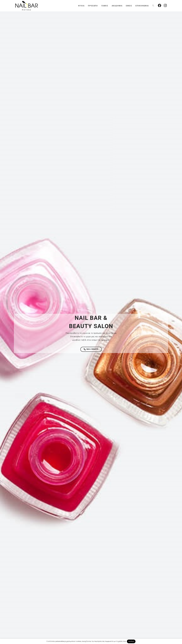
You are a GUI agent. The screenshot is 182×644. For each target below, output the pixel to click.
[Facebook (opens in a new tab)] (160, 6)
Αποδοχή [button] (131, 641)
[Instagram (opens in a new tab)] (165, 6)
